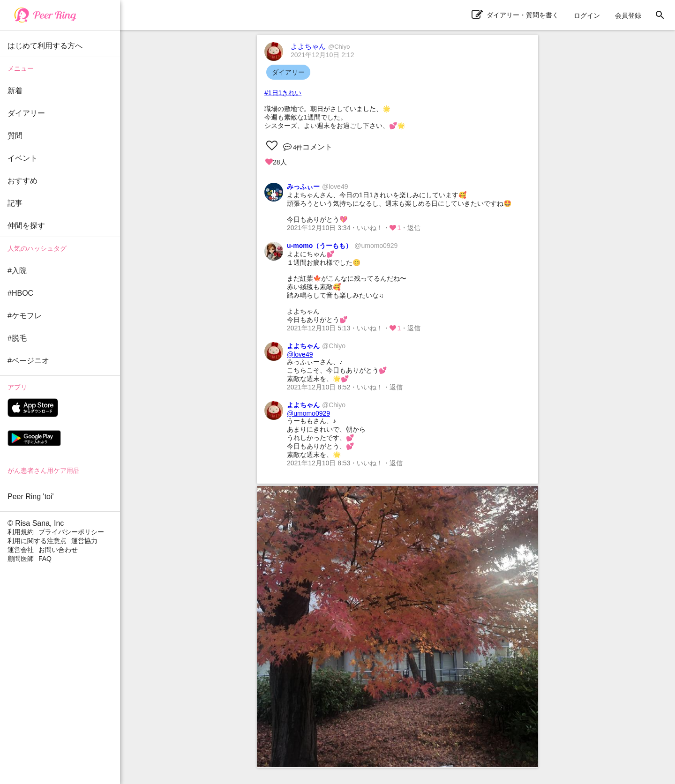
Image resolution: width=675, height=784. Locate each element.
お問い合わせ (58, 550)
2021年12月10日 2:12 (322, 55)
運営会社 (21, 550)
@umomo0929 (308, 413)
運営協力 (84, 541)
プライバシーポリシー (71, 532)
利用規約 (21, 532)
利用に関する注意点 (37, 541)
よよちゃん (320, 46)
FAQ (45, 559)
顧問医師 (21, 559)
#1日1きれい (283, 93)
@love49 (300, 354)
